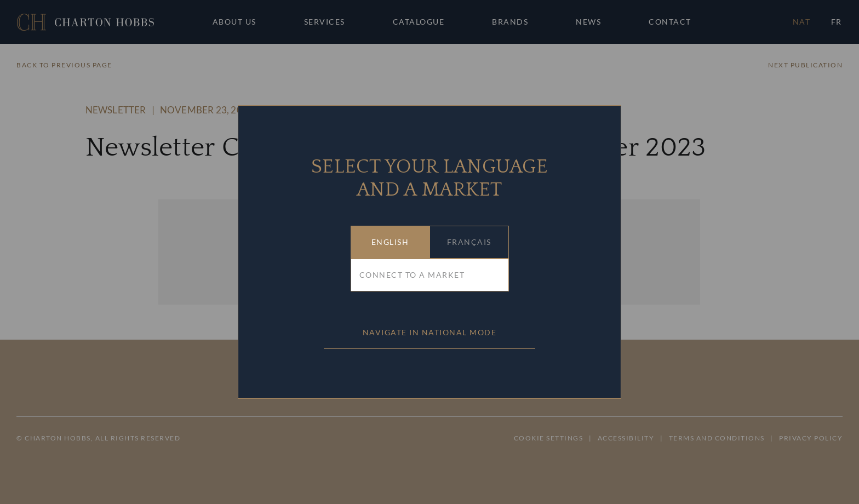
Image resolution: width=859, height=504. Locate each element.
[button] (390, 242)
